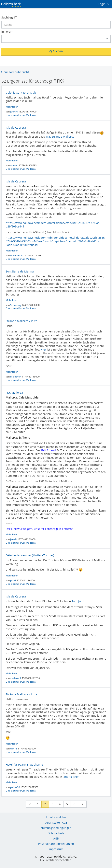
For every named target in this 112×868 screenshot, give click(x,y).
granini (14, 112)
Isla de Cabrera (16, 127)
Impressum (56, 849)
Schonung (16, 305)
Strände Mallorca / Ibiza (21, 321)
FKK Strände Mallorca (60, 137)
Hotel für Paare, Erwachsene (24, 764)
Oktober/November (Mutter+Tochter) (30, 555)
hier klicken (72, 777)
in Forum (7, 32)
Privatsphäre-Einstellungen (56, 844)
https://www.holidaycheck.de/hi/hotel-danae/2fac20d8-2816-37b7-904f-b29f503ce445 (53, 225)
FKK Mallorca (14, 393)
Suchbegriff (9, 17)
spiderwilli (16, 678)
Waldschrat (17, 255)
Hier (43, 349)
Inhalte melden (56, 817)
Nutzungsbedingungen (56, 828)
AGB (56, 838)
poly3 (14, 580)
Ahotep (14, 165)
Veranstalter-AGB (56, 822)
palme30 (15, 787)
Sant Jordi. (78, 601)
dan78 (14, 749)
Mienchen (16, 377)
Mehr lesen (12, 107)
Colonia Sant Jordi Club (21, 93)
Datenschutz (56, 833)
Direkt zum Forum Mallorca (21, 115)
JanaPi (14, 539)
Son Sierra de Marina (20, 271)
